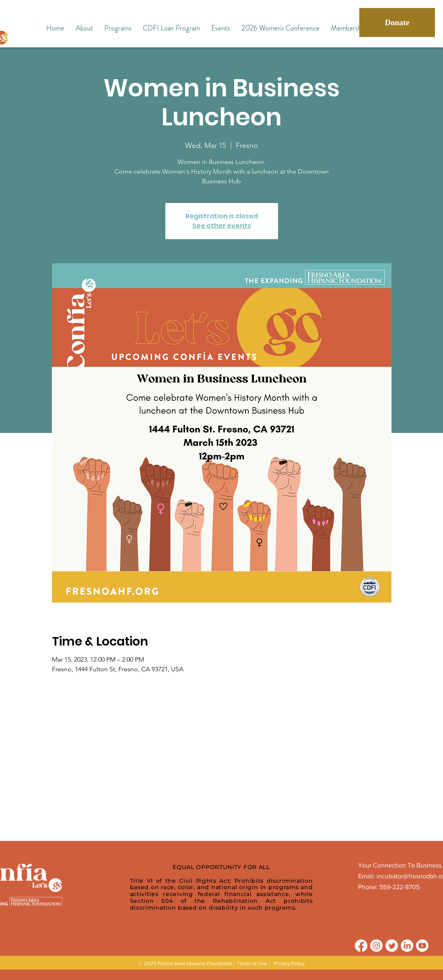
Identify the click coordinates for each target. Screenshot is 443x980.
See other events (222, 226)
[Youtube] (422, 946)
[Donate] (397, 23)
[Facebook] (361, 946)
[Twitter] (392, 946)
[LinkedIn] (407, 946)
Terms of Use (252, 963)
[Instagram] (376, 946)
